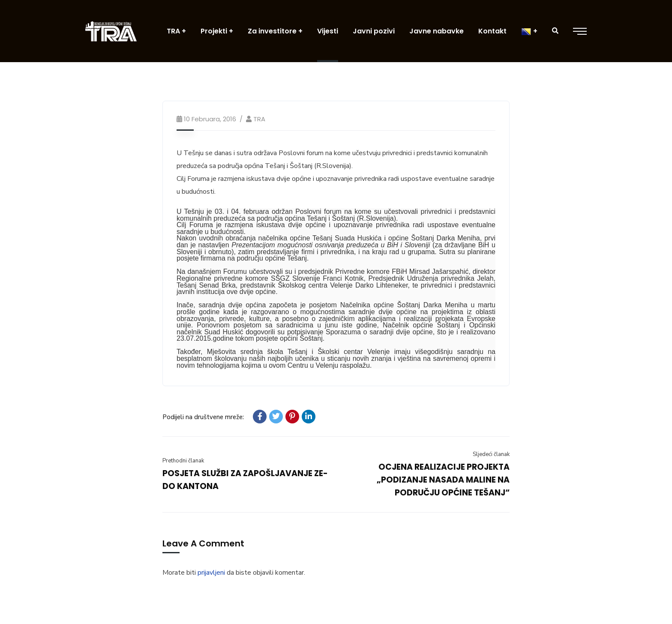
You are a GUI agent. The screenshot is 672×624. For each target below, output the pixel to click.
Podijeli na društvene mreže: (203, 417)
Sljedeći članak (491, 454)
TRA (259, 119)
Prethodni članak (183, 461)
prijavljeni (211, 573)
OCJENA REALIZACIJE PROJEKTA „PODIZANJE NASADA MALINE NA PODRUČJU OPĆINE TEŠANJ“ (443, 480)
